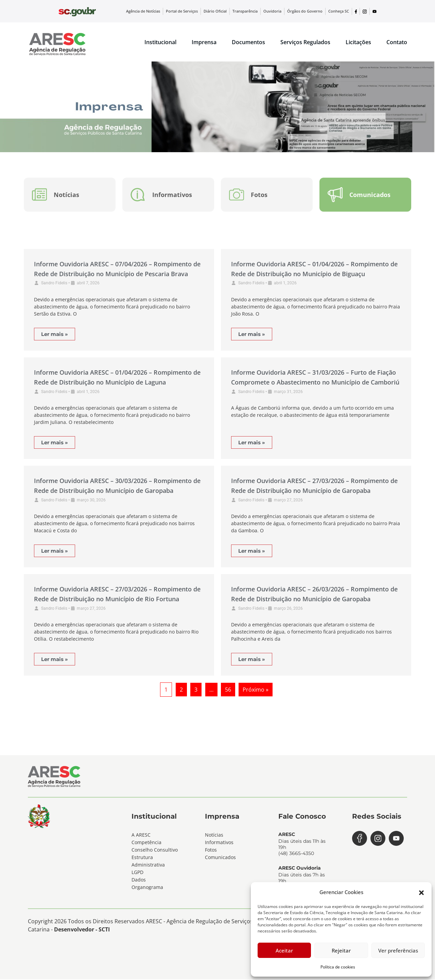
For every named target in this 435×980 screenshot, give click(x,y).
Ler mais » (55, 334)
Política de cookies (338, 967)
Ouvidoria (280, 11)
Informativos (219, 843)
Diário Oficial (226, 11)
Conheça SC (340, 11)
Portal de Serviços (195, 11)
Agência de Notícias (158, 11)
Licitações (358, 42)
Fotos (211, 850)
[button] (421, 892)
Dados (139, 880)
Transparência (254, 11)
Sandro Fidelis (54, 284)
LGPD (137, 872)
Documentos (248, 42)
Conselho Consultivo (155, 850)
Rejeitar (341, 950)
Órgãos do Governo (309, 11)
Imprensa (204, 42)
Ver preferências (398, 950)
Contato (397, 42)
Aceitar (284, 950)
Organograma (147, 887)
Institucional (160, 42)
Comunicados (220, 858)
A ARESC (141, 835)
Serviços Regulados (305, 42)
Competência (146, 843)
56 (228, 690)
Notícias (214, 835)
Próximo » (256, 690)
